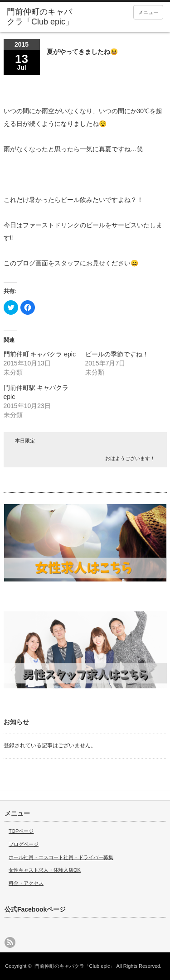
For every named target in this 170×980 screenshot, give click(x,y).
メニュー (148, 12)
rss (10, 942)
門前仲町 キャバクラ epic (40, 354)
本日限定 (25, 441)
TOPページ (21, 831)
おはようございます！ (130, 458)
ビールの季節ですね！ (117, 354)
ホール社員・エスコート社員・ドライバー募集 (61, 857)
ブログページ (24, 844)
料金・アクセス (26, 883)
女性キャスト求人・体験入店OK (45, 870)
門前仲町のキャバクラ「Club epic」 (75, 966)
